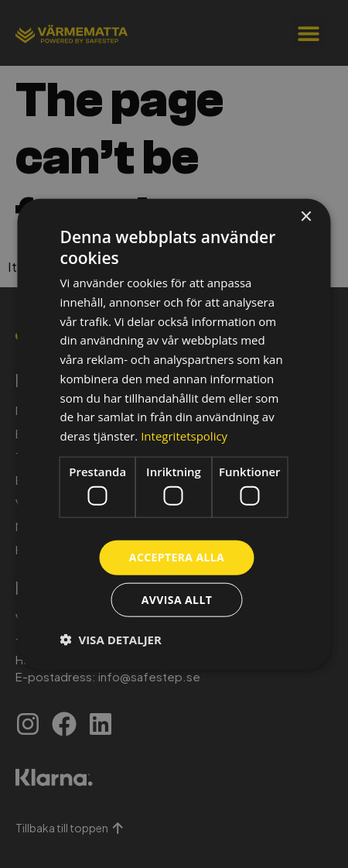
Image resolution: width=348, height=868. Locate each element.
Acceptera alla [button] (177, 557)
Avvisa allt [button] (177, 600)
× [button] (306, 216)
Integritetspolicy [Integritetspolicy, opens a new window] (184, 436)
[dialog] (174, 434)
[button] (111, 640)
